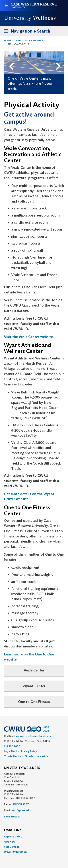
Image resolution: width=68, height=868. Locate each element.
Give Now (10, 842)
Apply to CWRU (13, 837)
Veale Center (34, 670)
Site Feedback (12, 817)
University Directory (16, 852)
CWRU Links (14, 830)
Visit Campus (12, 847)
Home (8, 40)
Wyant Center (34, 686)
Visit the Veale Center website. (29, 337)
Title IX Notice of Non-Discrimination (26, 756)
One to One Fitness (34, 702)
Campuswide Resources (30, 40)
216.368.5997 (21, 804)
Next (59, 61)
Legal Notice (12, 751)
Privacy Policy (29, 751)
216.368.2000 (12, 746)
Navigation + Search (26, 32)
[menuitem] (34, 837)
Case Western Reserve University (32, 736)
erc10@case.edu (21, 810)
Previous (12, 61)
